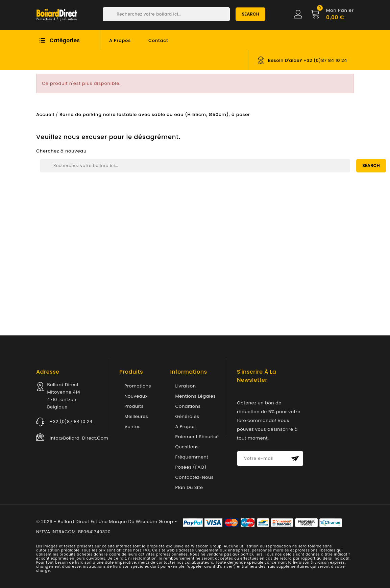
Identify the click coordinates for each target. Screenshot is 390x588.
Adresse (48, 372)
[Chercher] (166, 14)
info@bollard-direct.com (79, 438)
